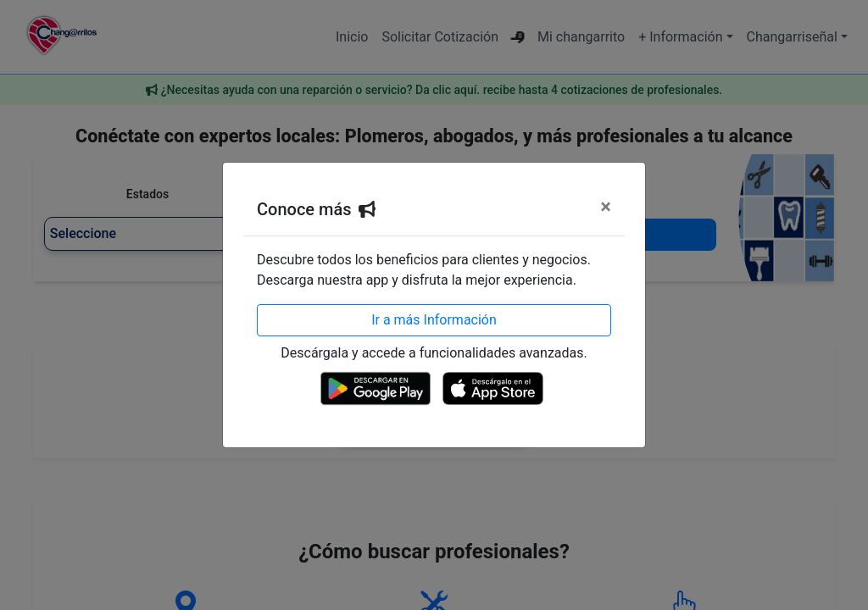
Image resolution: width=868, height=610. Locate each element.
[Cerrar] (606, 207)
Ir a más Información (434, 320)
